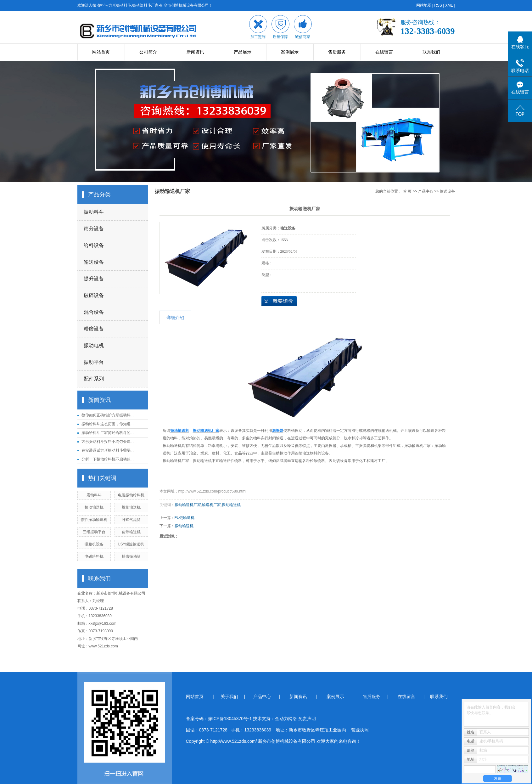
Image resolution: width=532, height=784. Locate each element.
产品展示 (243, 52)
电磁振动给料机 (131, 495)
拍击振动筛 (131, 556)
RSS (438, 5)
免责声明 (307, 719)
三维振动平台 (94, 532)
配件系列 (94, 379)
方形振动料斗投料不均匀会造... (108, 442)
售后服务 (337, 52)
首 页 (407, 191)
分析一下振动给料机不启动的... (108, 459)
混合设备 (94, 312)
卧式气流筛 (131, 520)
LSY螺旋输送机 (131, 544)
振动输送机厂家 (188, 505)
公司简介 (148, 52)
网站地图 (424, 5)
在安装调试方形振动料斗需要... (108, 450)
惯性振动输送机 (94, 520)
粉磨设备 (94, 329)
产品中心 (426, 191)
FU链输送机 (185, 518)
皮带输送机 (131, 532)
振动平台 (94, 362)
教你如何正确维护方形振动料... (108, 415)
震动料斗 (94, 495)
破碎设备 (94, 295)
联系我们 (431, 52)
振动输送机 (94, 507)
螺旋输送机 (131, 507)
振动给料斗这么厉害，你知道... (108, 424)
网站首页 (101, 52)
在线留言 (384, 52)
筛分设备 (94, 229)
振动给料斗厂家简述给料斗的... (108, 433)
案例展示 (290, 52)
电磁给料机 (94, 556)
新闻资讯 (195, 52)
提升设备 (94, 279)
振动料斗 (94, 212)
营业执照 (360, 730)
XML (449, 5)
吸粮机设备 (94, 544)
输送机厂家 (211, 505)
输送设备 (94, 262)
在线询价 (279, 301)
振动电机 (94, 345)
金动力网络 (287, 719)
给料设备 (94, 245)
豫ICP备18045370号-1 (230, 719)
